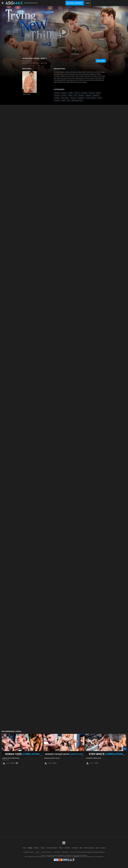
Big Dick (99, 93)
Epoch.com (32, 857)
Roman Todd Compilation (11, 758)
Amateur (57, 93)
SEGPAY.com (76, 857)
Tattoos (70, 95)
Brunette (92, 93)
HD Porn (77, 93)
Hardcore (64, 93)
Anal (76, 95)
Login (87, 3)
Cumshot (57, 100)
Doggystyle (81, 98)
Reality (71, 93)
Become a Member (75, 3)
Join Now (101, 61)
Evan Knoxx (27, 94)
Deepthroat (96, 95)
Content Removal (100, 857)
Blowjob (88, 95)
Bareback (82, 95)
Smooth (64, 95)
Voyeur (100, 98)
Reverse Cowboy (91, 98)
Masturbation (65, 98)
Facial (63, 100)
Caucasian (84, 93)
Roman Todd (6, 760)
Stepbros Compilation (94, 758)
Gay (68, 100)
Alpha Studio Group (77, 100)
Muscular (57, 95)
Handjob (57, 98)
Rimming (73, 98)
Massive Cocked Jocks (52, 758)
